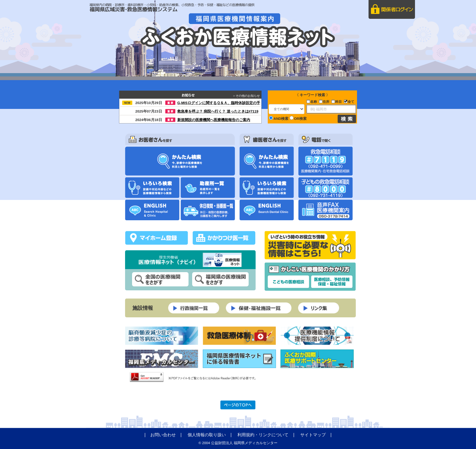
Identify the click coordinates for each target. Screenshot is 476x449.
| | (165, 435)
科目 (338, 102)
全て (351, 102)
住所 (326, 102)
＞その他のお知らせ (247, 96)
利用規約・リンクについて (263, 435)
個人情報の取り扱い (207, 435)
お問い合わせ (163, 435)
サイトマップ (313, 435)
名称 (314, 102)
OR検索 (298, 118)
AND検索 (279, 118)
